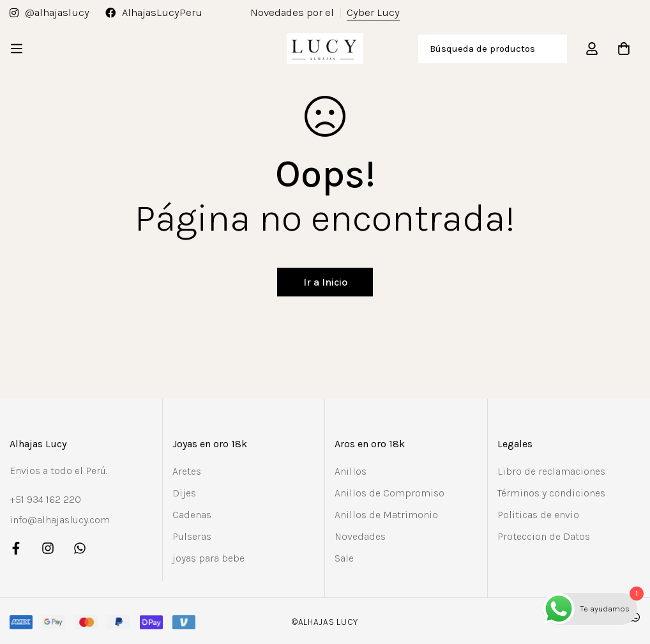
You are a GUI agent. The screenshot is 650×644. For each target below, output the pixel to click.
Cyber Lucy (373, 12)
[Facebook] (16, 548)
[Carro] (624, 49)
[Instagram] (48, 548)
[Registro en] (592, 49)
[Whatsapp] (80, 548)
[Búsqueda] (553, 49)
